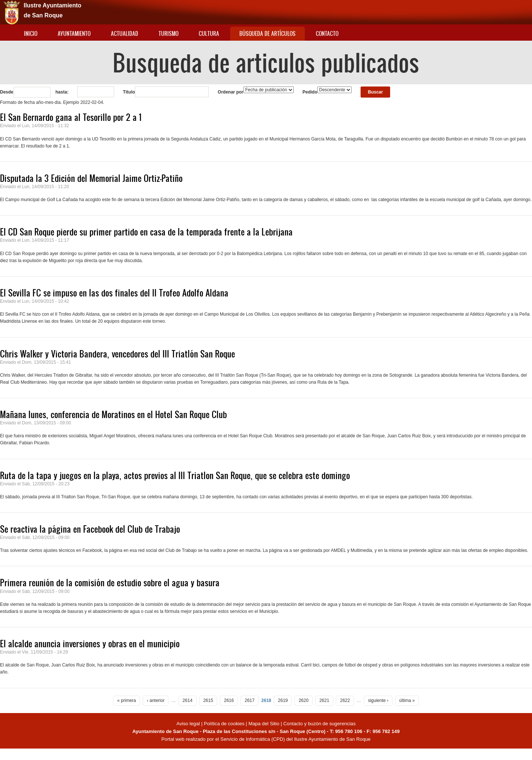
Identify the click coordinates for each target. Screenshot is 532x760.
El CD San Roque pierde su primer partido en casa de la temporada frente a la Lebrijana (146, 232)
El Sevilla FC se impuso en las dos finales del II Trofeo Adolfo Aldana (114, 293)
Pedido (310, 92)
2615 (208, 700)
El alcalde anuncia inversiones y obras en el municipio (90, 644)
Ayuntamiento (74, 33)
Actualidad (125, 33)
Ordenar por (230, 92)
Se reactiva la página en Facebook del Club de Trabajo (90, 529)
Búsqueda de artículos (267, 33)
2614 (187, 700)
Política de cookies (224, 724)
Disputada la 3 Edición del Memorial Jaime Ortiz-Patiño (91, 178)
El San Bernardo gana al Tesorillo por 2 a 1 (71, 117)
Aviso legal (189, 724)
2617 (250, 700)
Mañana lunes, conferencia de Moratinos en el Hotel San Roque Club (113, 414)
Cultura (209, 33)
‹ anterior (156, 700)
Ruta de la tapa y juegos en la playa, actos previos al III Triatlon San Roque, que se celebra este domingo (175, 475)
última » (407, 700)
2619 (283, 700)
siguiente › (378, 700)
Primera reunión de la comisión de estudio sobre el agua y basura (110, 583)
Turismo (168, 33)
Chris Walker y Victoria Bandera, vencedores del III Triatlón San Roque (117, 354)
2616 (229, 700)
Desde (7, 92)
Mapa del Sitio (264, 724)
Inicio (31, 33)
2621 (324, 700)
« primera (127, 700)
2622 (345, 700)
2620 (303, 700)
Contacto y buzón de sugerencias (320, 724)
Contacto (327, 33)
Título (129, 92)
